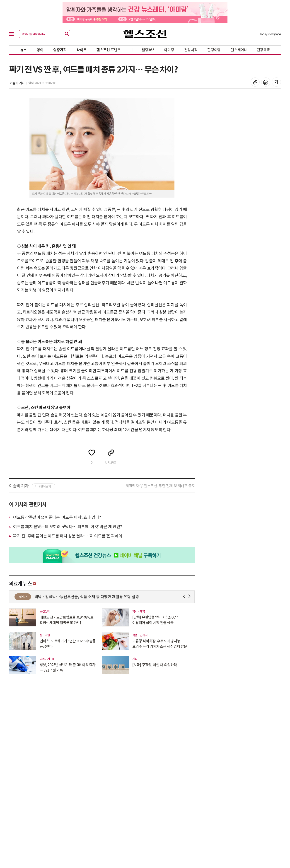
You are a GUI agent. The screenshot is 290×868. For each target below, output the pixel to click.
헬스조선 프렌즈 (109, 50)
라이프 (82, 50)
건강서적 (191, 50)
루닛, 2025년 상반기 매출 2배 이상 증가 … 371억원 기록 (68, 667)
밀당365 (148, 50)
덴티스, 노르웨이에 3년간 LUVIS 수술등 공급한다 (68, 643)
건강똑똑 (263, 50)
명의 (40, 50)
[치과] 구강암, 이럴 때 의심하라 (155, 665)
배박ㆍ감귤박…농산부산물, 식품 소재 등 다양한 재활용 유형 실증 (120, 596)
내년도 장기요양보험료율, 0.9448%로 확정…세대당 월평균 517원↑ (66, 620)
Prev (185, 596)
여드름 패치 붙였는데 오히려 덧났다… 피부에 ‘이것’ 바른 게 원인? (68, 526)
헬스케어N (239, 50)
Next (190, 596)
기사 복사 (255, 82)
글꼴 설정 (276, 82)
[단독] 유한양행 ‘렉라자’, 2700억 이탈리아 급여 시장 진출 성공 (155, 620)
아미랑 (169, 50)
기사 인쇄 (266, 82)
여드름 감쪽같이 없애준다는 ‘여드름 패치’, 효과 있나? (57, 517)
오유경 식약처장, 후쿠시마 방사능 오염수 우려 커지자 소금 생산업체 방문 (160, 643)
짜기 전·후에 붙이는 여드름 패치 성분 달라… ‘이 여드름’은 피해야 (68, 536)
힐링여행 (214, 50)
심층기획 (60, 50)
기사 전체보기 (43, 486)
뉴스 (23, 50)
